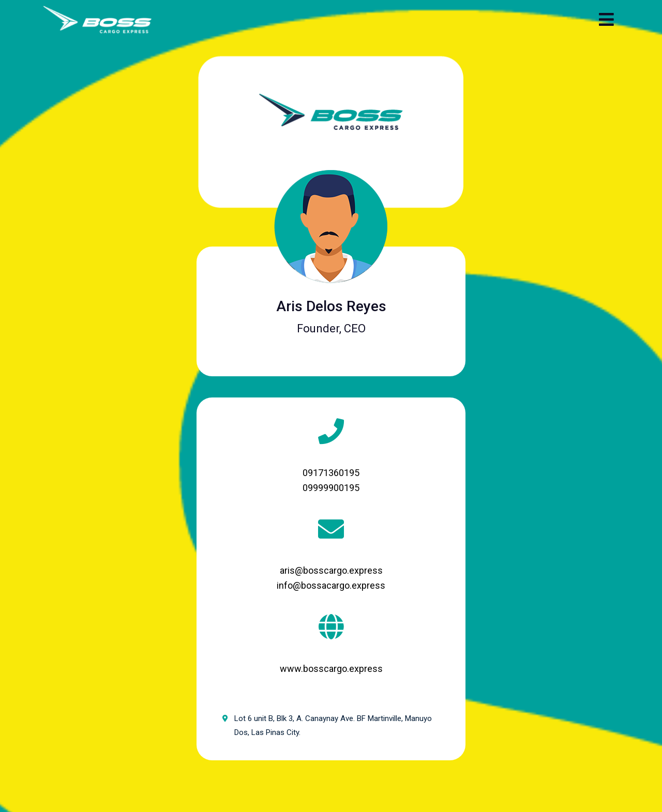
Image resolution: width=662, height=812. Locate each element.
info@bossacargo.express (331, 585)
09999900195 (331, 488)
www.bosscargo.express (331, 669)
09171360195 (331, 473)
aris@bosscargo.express (331, 570)
